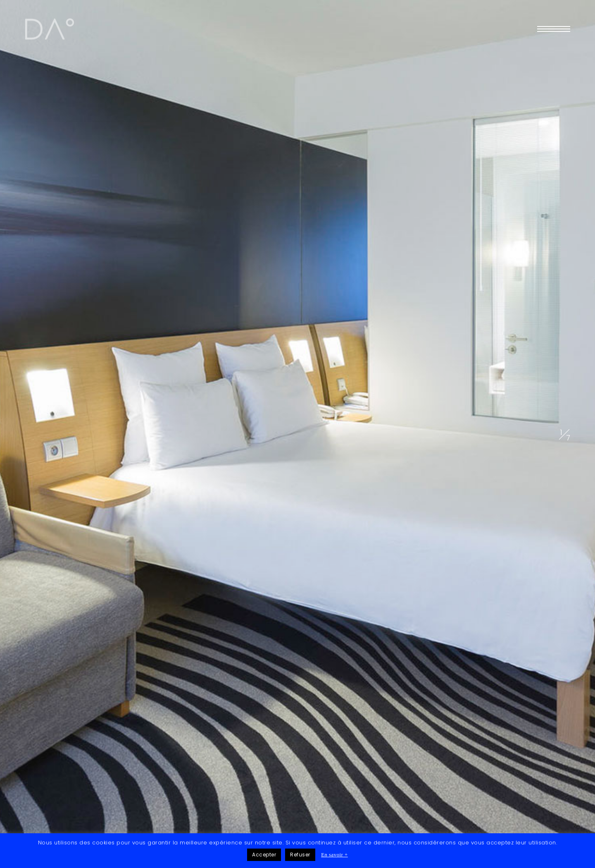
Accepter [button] (264, 855)
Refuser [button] (300, 855)
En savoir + (334, 855)
